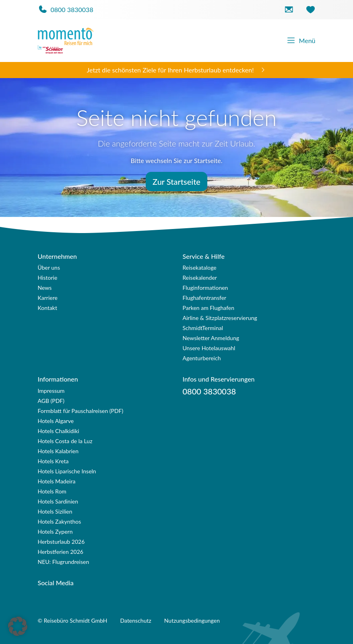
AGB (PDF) (51, 401)
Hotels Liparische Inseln (67, 471)
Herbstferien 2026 (61, 552)
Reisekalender (200, 278)
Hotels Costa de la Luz (65, 441)
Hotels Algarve (56, 421)
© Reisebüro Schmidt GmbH (73, 620)
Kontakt (48, 308)
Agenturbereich (202, 358)
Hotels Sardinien (58, 501)
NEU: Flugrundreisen (64, 562)
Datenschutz (136, 620)
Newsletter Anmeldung (211, 338)
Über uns (49, 267)
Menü (301, 41)
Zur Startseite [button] (176, 182)
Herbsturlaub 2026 (61, 542)
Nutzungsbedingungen (192, 620)
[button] (18, 626)
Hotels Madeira (57, 481)
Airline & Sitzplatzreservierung (220, 318)
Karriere (48, 298)
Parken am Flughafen (209, 308)
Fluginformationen (205, 288)
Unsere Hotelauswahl (209, 348)
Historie (48, 278)
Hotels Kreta (53, 461)
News (45, 288)
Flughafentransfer (205, 298)
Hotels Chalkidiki (59, 431)
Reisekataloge (200, 267)
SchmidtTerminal (203, 328)
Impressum (51, 391)
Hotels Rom (52, 491)
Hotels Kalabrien (58, 451)
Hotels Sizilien (55, 511)
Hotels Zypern (55, 532)
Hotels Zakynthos (60, 521)
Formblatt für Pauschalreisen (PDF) (81, 411)
